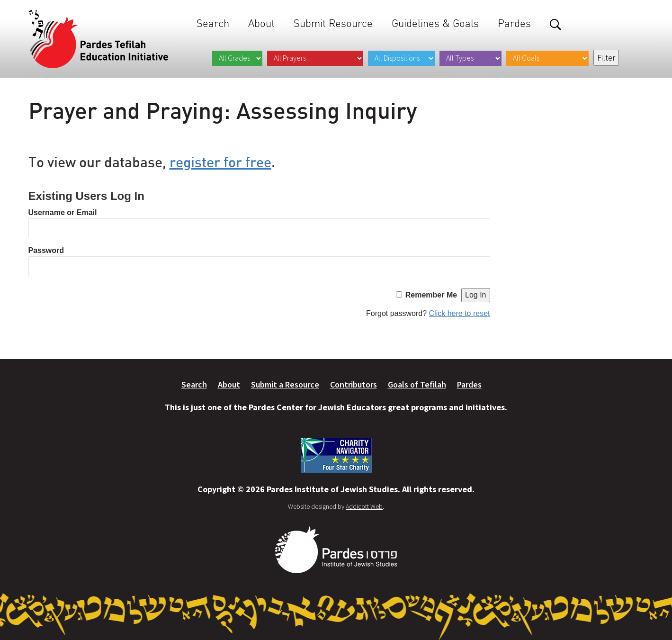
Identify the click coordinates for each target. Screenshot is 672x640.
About (261, 23)
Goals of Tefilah (417, 384)
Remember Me (431, 295)
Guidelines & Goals (435, 23)
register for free (220, 162)
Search (213, 23)
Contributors (354, 384)
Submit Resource (333, 23)
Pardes (514, 23)
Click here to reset (460, 313)
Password (46, 250)
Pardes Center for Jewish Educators (317, 407)
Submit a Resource (285, 384)
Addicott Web (364, 506)
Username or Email (63, 212)
